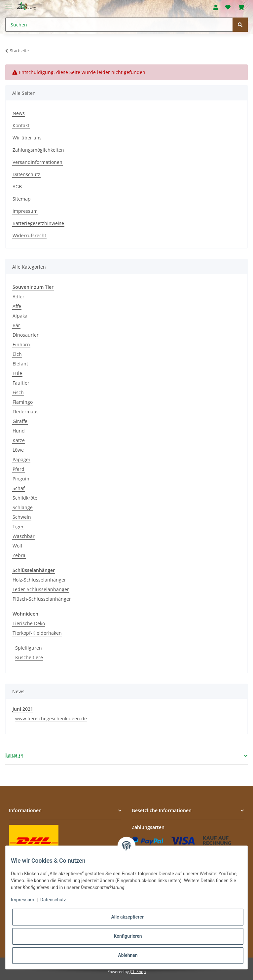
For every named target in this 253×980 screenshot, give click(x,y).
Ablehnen (128, 955)
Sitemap (22, 199)
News (19, 113)
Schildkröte (25, 498)
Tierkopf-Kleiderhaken (37, 633)
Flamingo (23, 402)
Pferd (18, 469)
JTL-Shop (138, 972)
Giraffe (20, 421)
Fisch (18, 392)
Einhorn (21, 344)
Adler (18, 297)
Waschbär (24, 536)
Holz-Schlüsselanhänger (39, 580)
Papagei (21, 459)
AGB (17, 187)
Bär (16, 325)
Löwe (18, 450)
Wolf (18, 546)
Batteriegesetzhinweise (38, 223)
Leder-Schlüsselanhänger (41, 589)
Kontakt (21, 125)
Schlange (23, 507)
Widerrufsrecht (29, 235)
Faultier (21, 383)
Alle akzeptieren (128, 917)
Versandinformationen (37, 162)
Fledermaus (26, 412)
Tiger (18, 527)
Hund (19, 431)
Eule (17, 373)
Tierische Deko (29, 623)
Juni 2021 (23, 709)
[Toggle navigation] (9, 4)
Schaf (19, 488)
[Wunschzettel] (228, 7)
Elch (17, 354)
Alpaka (20, 316)
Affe (17, 306)
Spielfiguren (29, 648)
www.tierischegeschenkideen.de (51, 718)
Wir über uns (27, 138)
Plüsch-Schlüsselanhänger (42, 599)
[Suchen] (119, 25)
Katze (19, 440)
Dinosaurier (26, 335)
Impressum (25, 211)
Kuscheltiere (29, 657)
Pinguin (21, 479)
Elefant (20, 364)
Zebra (19, 555)
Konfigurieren (128, 936)
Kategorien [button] (14, 756)
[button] (216, 7)
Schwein (22, 517)
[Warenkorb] (241, 7)
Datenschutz (26, 174)
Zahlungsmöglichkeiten (38, 150)
